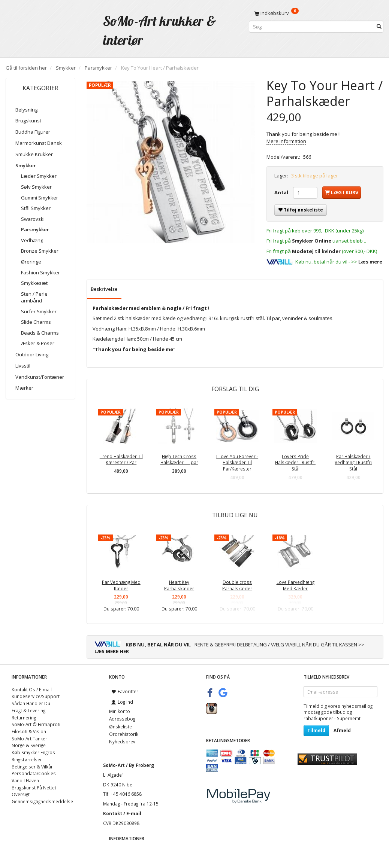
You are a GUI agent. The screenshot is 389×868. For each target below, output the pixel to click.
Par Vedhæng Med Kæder (121, 585)
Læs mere (370, 262)
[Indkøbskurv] (316, 13)
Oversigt (21, 794)
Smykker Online (312, 241)
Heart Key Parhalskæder (179, 585)
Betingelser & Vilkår (32, 767)
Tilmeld (316, 730)
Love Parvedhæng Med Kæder (295, 585)
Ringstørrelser (27, 759)
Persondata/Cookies (34, 773)
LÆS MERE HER (112, 651)
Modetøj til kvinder (316, 251)
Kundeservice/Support (36, 696)
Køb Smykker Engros (33, 752)
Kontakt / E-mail (122, 813)
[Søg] (379, 27)
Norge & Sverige (29, 745)
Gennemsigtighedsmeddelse (42, 801)
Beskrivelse (104, 289)
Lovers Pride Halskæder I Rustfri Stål (295, 462)
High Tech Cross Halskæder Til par (179, 459)
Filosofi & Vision (29, 731)
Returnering (24, 718)
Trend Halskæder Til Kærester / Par (121, 459)
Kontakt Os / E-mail (32, 689)
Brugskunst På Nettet (34, 788)
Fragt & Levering (28, 710)
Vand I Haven (25, 780)
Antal (282, 192)
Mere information (286, 141)
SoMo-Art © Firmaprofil (37, 724)
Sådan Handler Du (31, 703)
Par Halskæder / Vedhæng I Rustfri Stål (353, 462)
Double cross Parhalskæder (237, 585)
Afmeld (342, 730)
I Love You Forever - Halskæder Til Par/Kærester (237, 462)
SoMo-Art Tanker (29, 738)
